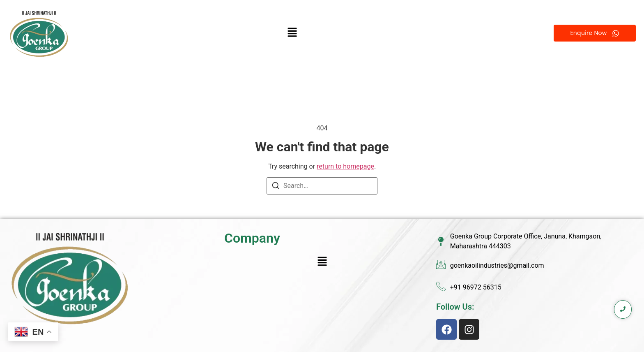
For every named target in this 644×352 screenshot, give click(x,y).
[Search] (276, 187)
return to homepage (345, 166)
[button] (292, 33)
